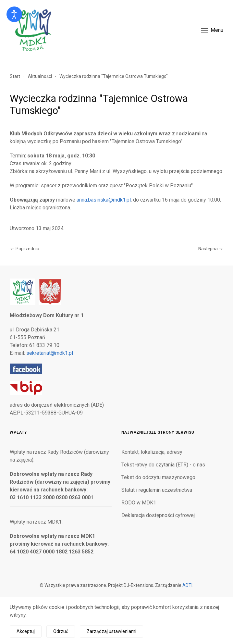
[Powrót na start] (32, 30)
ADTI (187, 585)
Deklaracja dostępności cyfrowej (158, 515)
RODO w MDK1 (139, 503)
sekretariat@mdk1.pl (50, 353)
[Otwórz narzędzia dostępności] (14, 14)
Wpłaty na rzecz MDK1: (36, 522)
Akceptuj (26, 631)
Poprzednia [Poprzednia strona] (25, 249)
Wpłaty (18, 432)
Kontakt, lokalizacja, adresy (152, 452)
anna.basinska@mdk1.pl (104, 200)
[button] (212, 30)
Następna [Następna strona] (211, 249)
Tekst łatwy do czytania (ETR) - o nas (163, 465)
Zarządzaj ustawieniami (111, 631)
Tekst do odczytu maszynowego (158, 477)
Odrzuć (61, 631)
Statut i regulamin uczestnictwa (157, 490)
